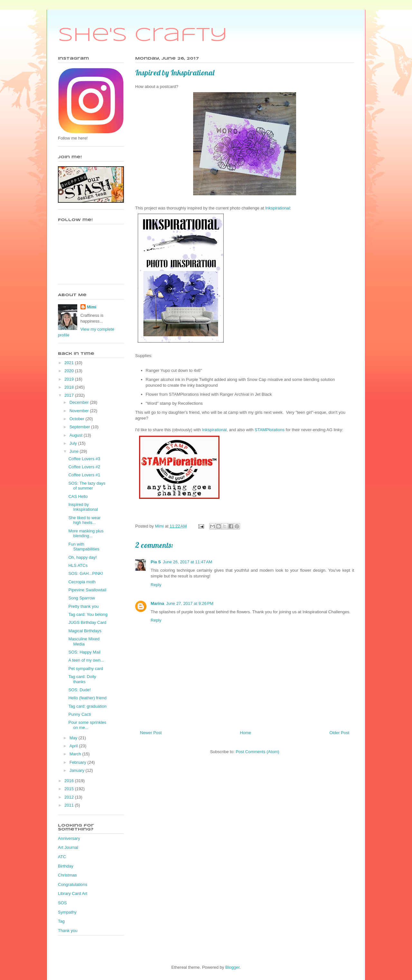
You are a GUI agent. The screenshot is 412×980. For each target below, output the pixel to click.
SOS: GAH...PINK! (86, 573)
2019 (70, 379)
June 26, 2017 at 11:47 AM (188, 562)
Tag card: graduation (87, 706)
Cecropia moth (82, 582)
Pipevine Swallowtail (87, 590)
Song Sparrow (81, 598)
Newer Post (151, 733)
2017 (70, 395)
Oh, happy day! (82, 557)
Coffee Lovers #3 (84, 459)
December (80, 402)
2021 (70, 363)
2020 (70, 371)
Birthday (66, 866)
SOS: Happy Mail (84, 652)
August (77, 435)
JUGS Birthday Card (87, 622)
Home (246, 733)
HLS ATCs (78, 565)
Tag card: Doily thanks (82, 679)
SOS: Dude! (79, 690)
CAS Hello (78, 496)
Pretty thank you (83, 606)
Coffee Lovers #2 (84, 467)
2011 (70, 805)
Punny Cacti (80, 714)
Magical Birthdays (85, 631)
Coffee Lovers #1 (84, 475)
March (76, 754)
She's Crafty (143, 35)
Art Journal (68, 847)
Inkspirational (278, 208)
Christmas (67, 875)
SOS (62, 903)
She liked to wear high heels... (84, 520)
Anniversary (69, 838)
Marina (157, 603)
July (74, 443)
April (74, 746)
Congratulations (73, 884)
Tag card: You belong (88, 614)
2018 (70, 387)
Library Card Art (73, 893)
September (80, 427)
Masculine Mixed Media (84, 641)
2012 (70, 797)
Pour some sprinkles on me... (87, 725)
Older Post (339, 733)
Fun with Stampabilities (84, 547)
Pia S (156, 562)
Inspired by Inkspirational (83, 507)
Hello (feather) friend (87, 698)
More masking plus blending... (86, 534)
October (78, 419)
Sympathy (67, 912)
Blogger (232, 967)
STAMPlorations (270, 430)
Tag (61, 921)
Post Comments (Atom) (257, 752)
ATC (62, 857)
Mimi (92, 307)
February (79, 762)
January (78, 770)
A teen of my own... (86, 660)
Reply (156, 585)
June (75, 451)
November (80, 411)
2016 (70, 781)
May (74, 738)
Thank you (68, 931)
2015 (70, 789)
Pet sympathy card (86, 669)
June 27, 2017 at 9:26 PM (190, 603)
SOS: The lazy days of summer (87, 486)
